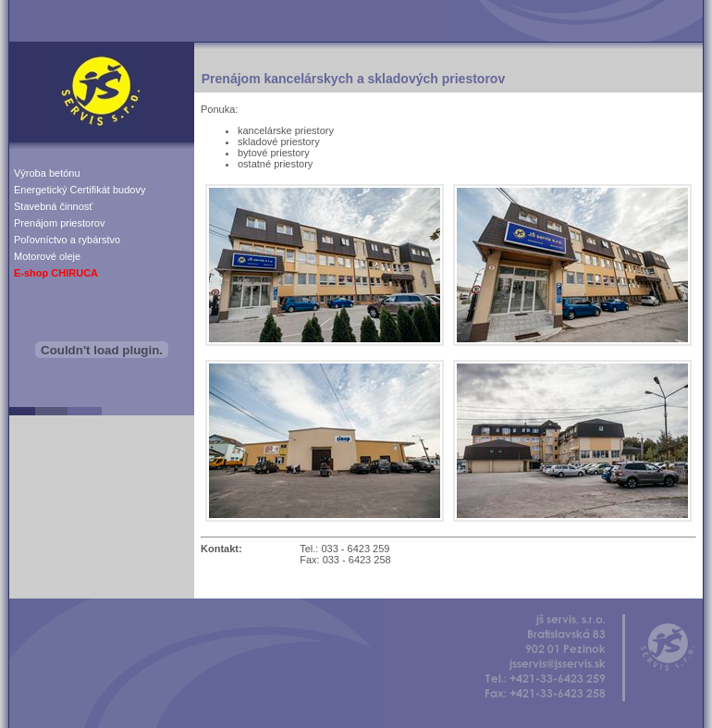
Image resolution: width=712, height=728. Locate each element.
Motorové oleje (47, 256)
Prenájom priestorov (59, 223)
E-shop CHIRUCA (56, 273)
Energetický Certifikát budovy (80, 190)
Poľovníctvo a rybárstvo (67, 240)
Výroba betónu (47, 173)
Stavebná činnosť (53, 206)
